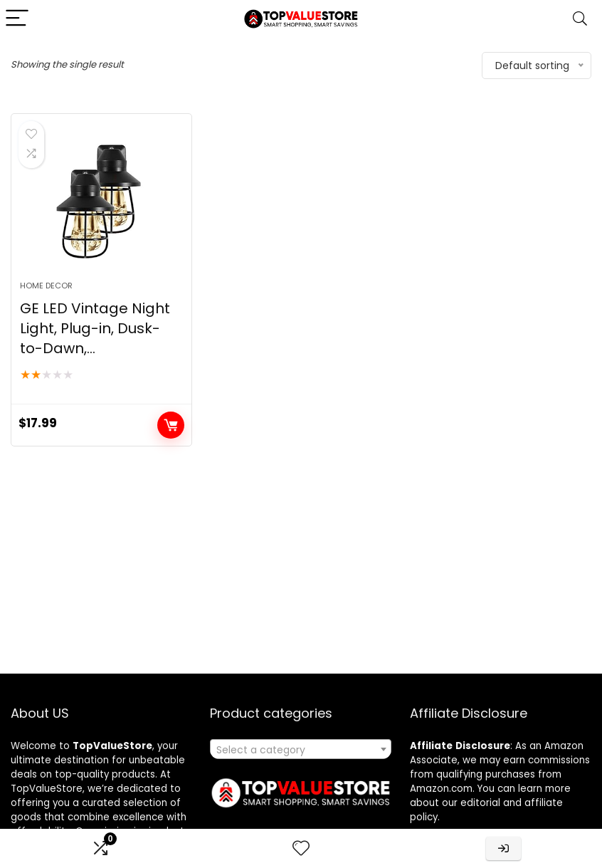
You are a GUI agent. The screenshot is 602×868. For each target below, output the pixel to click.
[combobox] (301, 749)
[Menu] (17, 19)
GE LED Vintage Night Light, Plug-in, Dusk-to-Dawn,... (95, 328)
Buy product (171, 425)
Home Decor (46, 286)
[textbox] (301, 750)
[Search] (580, 19)
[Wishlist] (301, 848)
